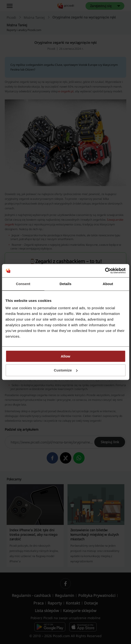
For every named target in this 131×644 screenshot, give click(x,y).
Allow (66, 356)
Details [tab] (66, 284)
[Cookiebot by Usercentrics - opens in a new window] (105, 271)
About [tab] (108, 284)
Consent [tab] (23, 284)
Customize (66, 370)
